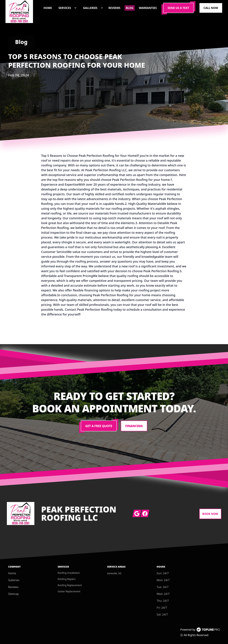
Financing (134, 426)
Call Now (211, 8)
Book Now (210, 514)
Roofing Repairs (67, 579)
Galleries (14, 580)
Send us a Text (178, 8)
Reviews (13, 587)
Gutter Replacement (69, 591)
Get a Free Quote (99, 426)
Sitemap (14, 594)
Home (12, 573)
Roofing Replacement (70, 585)
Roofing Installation (69, 573)
